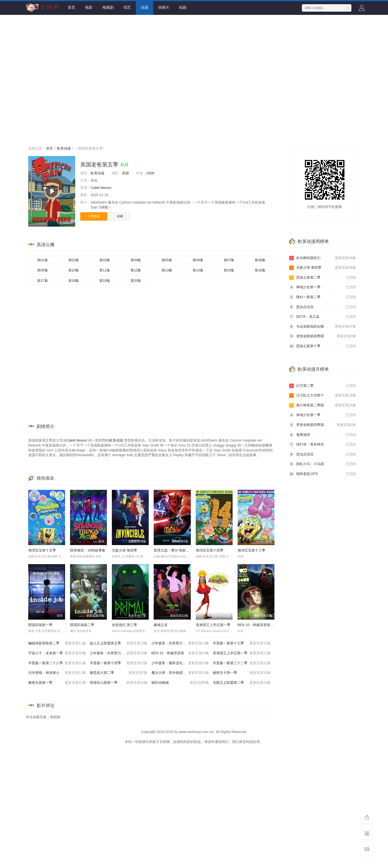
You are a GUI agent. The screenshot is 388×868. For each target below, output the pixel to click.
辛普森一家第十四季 (119, 663)
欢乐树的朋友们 (323, 258)
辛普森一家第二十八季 (57, 663)
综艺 (127, 7)
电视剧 (108, 7)
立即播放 (94, 216)
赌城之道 (161, 625)
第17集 (43, 281)
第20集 (136, 281)
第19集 (105, 281)
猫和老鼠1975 (323, 474)
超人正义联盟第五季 (119, 643)
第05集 (167, 260)
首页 (72, 7)
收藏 (120, 216)
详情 (106, 207)
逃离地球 (323, 435)
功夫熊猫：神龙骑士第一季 (57, 673)
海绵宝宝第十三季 (251, 550)
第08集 (260, 260)
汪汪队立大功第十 (323, 395)
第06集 (198, 260)
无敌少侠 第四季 (124, 550)
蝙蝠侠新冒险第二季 (57, 643)
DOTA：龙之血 (323, 317)
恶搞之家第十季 (323, 346)
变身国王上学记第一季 (213, 625)
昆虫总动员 (323, 307)
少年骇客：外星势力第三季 (119, 653)
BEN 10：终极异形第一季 (257, 625)
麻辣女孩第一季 (57, 683)
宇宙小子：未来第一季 (57, 653)
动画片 (164, 7)
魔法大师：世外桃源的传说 (180, 673)
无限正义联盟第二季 (242, 683)
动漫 (145, 7)
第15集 (229, 270)
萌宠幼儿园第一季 (119, 683)
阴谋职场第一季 (40, 625)
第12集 (136, 270)
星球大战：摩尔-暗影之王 (173, 550)
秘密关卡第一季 (242, 673)
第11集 (105, 270)
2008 (150, 173)
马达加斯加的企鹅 (323, 327)
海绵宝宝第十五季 (42, 550)
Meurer (106, 188)
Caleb (95, 188)
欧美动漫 (64, 148)
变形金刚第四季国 (323, 336)
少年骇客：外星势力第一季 (180, 643)
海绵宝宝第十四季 (210, 550)
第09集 (43, 270)
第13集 (167, 270)
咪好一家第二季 (323, 297)
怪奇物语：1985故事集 (88, 550)
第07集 (229, 260)
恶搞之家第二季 (323, 278)
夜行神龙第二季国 (323, 405)
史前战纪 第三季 (124, 625)
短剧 (183, 7)
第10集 (74, 270)
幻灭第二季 (323, 386)
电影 (89, 7)
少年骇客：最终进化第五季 (180, 663)
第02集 (74, 260)
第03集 (105, 260)
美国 (125, 173)
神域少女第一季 (323, 287)
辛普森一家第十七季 (242, 643)
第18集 (74, 281)
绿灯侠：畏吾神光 (323, 445)
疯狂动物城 (180, 683)
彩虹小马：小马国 (323, 464)
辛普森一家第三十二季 (242, 663)
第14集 (198, 270)
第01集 (43, 260)
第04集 (136, 260)
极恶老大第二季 (119, 673)
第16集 (260, 270)
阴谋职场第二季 (82, 625)
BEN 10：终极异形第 (180, 653)
